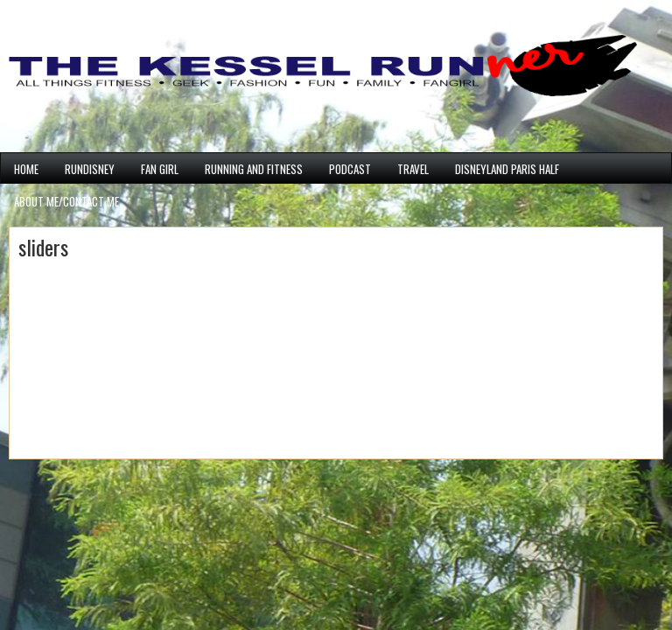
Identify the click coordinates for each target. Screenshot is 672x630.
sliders (43, 247)
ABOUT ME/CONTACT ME (66, 201)
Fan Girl (160, 169)
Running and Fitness (254, 169)
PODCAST (350, 169)
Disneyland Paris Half (507, 169)
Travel (413, 169)
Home (26, 169)
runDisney (90, 169)
